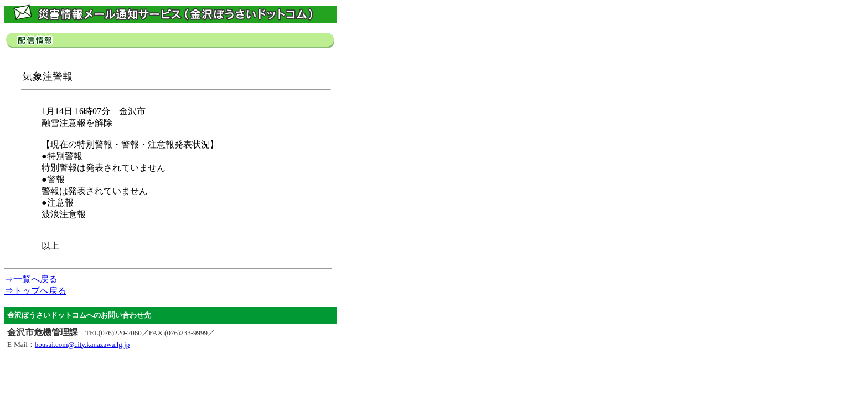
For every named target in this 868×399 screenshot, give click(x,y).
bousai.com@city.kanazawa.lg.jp (82, 344)
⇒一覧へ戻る (31, 279)
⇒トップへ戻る (35, 291)
